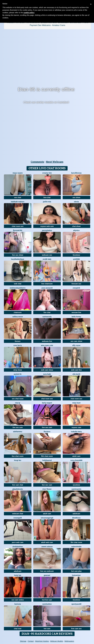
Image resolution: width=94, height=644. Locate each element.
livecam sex (76, 284)
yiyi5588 (76, 259)
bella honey (76, 317)
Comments (37, 162)
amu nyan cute (47, 345)
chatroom (18, 312)
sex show (76, 198)
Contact (31, 641)
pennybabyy (47, 230)
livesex (18, 341)
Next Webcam (55, 162)
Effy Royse (76, 345)
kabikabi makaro (18, 202)
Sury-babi (47, 374)
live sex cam (18, 427)
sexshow (76, 485)
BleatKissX (76, 518)
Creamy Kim (47, 173)
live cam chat (18, 485)
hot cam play (76, 571)
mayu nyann (18, 173)
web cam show (47, 370)
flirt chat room (47, 456)
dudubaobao (18, 547)
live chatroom (47, 284)
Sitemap (23, 641)
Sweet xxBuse (47, 547)
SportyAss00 (76, 604)
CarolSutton (47, 604)
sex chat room (18, 399)
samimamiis (76, 489)
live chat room (18, 456)
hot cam (47, 629)
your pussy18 (47, 288)
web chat (18, 284)
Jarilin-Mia (47, 202)
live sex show (18, 255)
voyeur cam (76, 427)
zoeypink (76, 288)
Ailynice (76, 230)
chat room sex (18, 226)
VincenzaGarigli (47, 518)
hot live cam (47, 600)
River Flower (47, 489)
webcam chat (18, 514)
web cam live (76, 370)
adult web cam (47, 542)
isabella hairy (76, 432)
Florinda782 (18, 230)
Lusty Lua (18, 575)
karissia (18, 604)
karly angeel (47, 403)
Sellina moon (18, 317)
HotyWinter (76, 575)
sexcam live (76, 312)
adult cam (76, 456)
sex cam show (76, 341)
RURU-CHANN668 (76, 460)
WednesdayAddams (18, 288)
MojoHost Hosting (42, 641)
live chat (47, 312)
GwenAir (47, 575)
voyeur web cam (47, 226)
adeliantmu (18, 432)
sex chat (18, 198)
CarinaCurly (47, 317)
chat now (18, 629)
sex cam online (18, 600)
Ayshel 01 (18, 374)
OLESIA (76, 202)
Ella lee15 (76, 374)
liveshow (76, 255)
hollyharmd (47, 460)
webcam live (47, 341)
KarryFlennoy (76, 173)
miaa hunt (76, 403)
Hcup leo (18, 460)
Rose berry (18, 345)
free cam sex (76, 629)
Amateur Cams (59, 25)
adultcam (76, 514)
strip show (18, 370)
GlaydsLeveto (18, 489)
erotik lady (47, 259)
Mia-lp (18, 403)
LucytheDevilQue (18, 259)
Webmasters (69, 641)
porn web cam (18, 542)
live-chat (47, 198)
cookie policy (29, 13)
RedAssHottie (76, 547)
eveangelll (18, 518)
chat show (76, 226)
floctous (47, 432)
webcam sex (47, 255)
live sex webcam (47, 571)
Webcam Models (57, 641)
